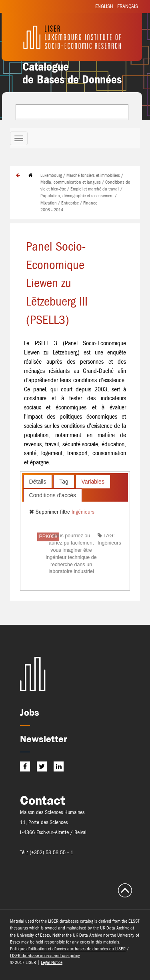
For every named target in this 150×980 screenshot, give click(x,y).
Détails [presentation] (38, 482)
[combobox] (72, 112)
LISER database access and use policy (45, 956)
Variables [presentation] (93, 482)
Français (128, 6)
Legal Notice (52, 962)
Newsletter (43, 739)
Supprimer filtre (50, 512)
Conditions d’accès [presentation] (53, 495)
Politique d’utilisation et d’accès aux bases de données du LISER (68, 949)
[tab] (38, 481)
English (104, 6)
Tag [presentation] (64, 482)
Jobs (30, 712)
